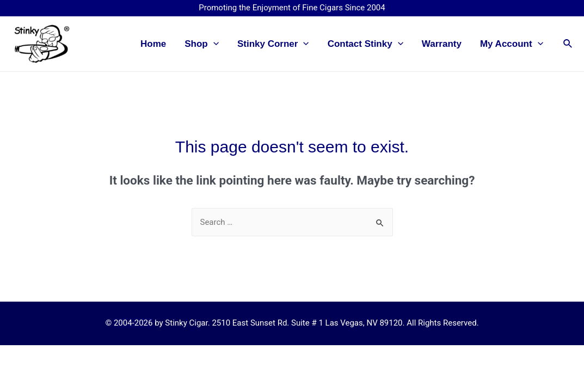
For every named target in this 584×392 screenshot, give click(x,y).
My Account (512, 44)
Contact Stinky (365, 44)
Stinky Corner (273, 44)
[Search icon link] (568, 44)
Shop (202, 44)
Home (153, 44)
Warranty (442, 44)
